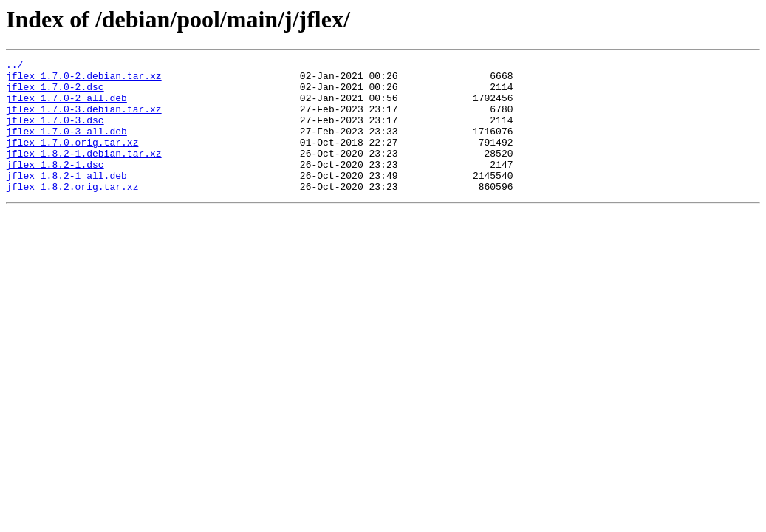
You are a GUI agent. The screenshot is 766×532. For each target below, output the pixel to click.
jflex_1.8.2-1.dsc (55, 186)
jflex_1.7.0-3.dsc (55, 133)
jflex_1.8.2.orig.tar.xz (72, 213)
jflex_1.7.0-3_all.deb (66, 146)
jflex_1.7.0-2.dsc (55, 93)
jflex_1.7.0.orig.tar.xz (72, 160)
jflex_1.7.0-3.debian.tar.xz (84, 120)
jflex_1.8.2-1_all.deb (66, 199)
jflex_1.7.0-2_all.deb (66, 106)
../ (14, 66)
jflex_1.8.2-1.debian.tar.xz (84, 173)
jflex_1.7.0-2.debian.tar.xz (84, 80)
